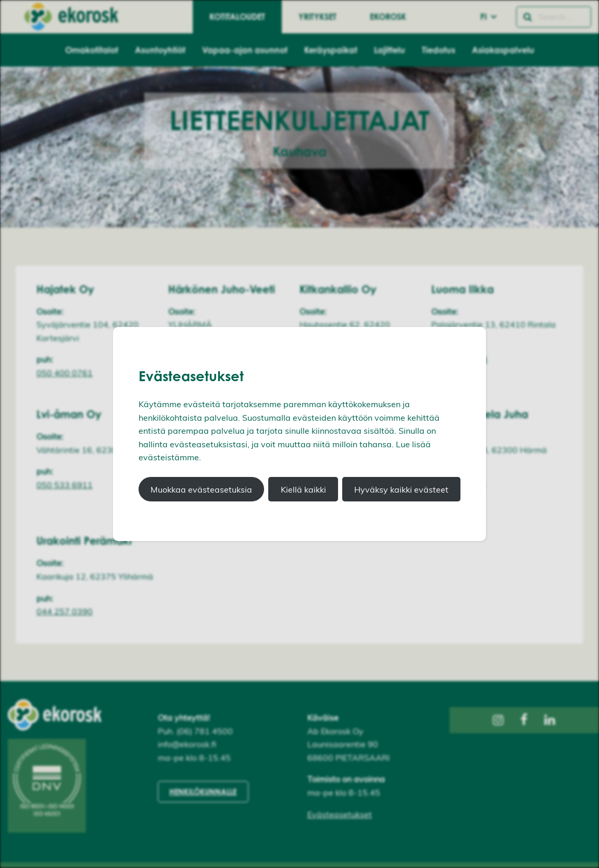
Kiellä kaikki (303, 489)
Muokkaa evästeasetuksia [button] (201, 489)
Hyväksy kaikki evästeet (401, 489)
